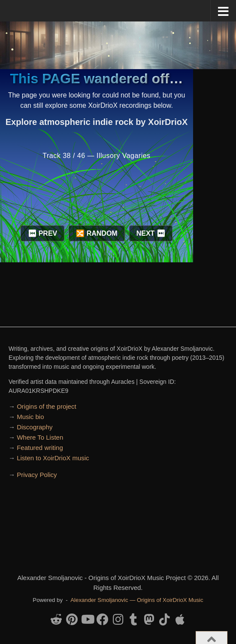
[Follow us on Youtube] (87, 620)
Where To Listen (40, 437)
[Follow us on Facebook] (103, 620)
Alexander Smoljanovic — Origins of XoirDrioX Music (137, 600)
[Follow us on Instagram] (118, 620)
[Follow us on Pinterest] (72, 620)
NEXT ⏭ (151, 233)
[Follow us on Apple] (180, 620)
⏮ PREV (42, 233)
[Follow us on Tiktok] (164, 620)
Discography (35, 427)
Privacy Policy (37, 475)
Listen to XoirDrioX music (53, 458)
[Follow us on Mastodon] (149, 620)
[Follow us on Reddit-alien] (56, 620)
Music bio (30, 417)
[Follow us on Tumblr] (133, 620)
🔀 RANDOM (97, 233)
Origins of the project (46, 406)
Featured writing (40, 448)
